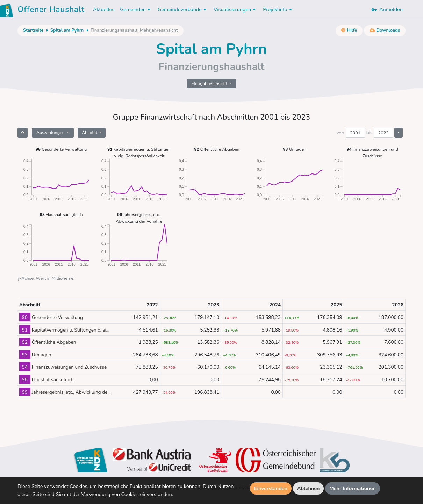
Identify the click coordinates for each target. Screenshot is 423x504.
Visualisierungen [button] (235, 9)
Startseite (33, 30)
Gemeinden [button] (136, 9)
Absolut (90, 132)
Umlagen (295, 149)
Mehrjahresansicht (210, 83)
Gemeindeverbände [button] (183, 9)
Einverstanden (271, 488)
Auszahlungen (51, 132)
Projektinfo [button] (278, 9)
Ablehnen (309, 488)
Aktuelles (104, 9)
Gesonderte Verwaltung (61, 149)
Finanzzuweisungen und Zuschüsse (372, 152)
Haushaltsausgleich (61, 215)
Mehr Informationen (353, 488)
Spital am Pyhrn (67, 30)
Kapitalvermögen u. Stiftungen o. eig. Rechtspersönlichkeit (139, 152)
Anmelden (387, 9)
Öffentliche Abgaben (217, 149)
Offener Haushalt (51, 10)
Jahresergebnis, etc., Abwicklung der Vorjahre (139, 218)
